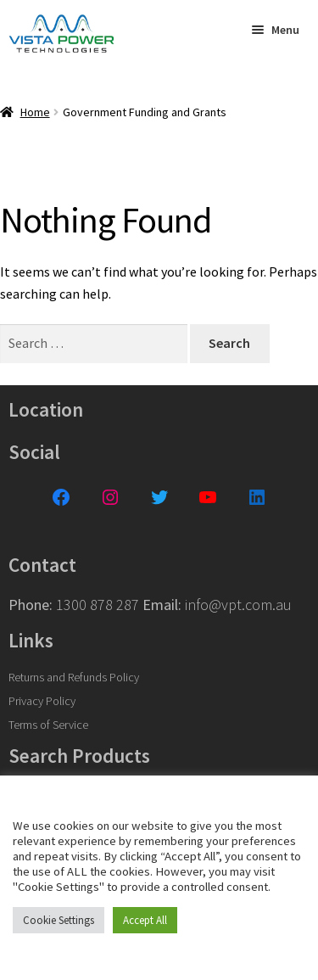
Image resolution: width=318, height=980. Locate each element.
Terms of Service (48, 725)
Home (35, 112)
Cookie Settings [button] (59, 920)
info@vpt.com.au (238, 605)
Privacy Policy (42, 701)
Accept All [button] (145, 920)
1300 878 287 (98, 605)
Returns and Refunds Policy (74, 677)
